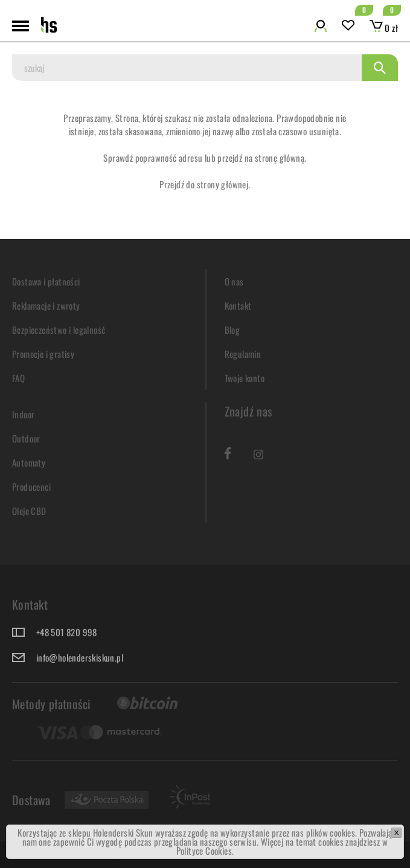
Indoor (23, 414)
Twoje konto (245, 378)
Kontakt (238, 305)
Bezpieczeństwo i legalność (59, 330)
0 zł (384, 28)
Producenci (31, 487)
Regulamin (243, 354)
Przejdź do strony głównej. (205, 184)
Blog (232, 330)
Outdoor (26, 438)
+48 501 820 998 (67, 632)
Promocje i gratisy (43, 354)
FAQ (18, 378)
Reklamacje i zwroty (46, 305)
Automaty (29, 462)
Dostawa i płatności (46, 281)
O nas (234, 281)
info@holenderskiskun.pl (80, 657)
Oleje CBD (29, 511)
